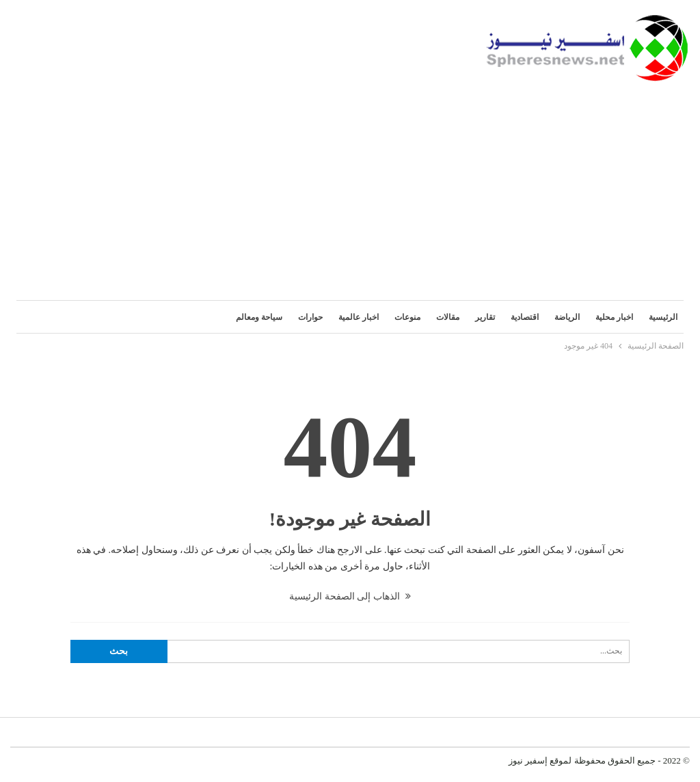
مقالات (448, 317)
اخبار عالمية (359, 317)
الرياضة (567, 317)
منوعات (407, 317)
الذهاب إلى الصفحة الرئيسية (350, 596)
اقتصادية (525, 317)
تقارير (485, 317)
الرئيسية (663, 317)
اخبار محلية (614, 317)
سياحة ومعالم (259, 317)
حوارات (310, 317)
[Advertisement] (350, 184)
